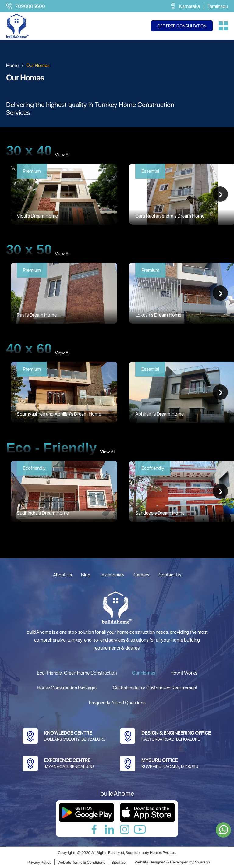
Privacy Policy (39, 862)
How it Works (184, 673)
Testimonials (112, 575)
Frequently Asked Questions (117, 703)
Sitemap (119, 862)
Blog (86, 575)
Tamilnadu (218, 6)
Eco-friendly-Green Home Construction (77, 673)
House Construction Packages (67, 688)
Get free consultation (182, 26)
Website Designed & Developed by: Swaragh (172, 862)
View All (63, 155)
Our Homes (144, 673)
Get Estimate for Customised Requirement (155, 688)
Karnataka (190, 6)
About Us (62, 575)
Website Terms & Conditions (81, 862)
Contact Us (170, 575)
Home (12, 65)
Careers (141, 575)
